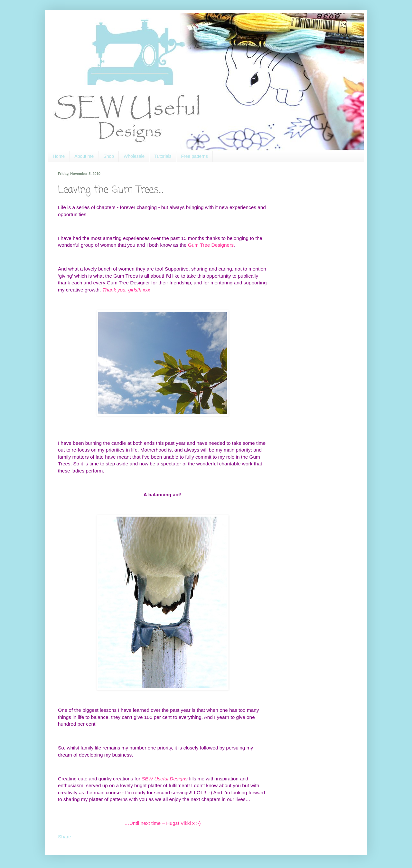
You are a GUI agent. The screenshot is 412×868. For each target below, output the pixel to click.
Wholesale (134, 156)
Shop (109, 156)
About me (84, 156)
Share (65, 837)
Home (59, 156)
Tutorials (163, 156)
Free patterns (195, 156)
